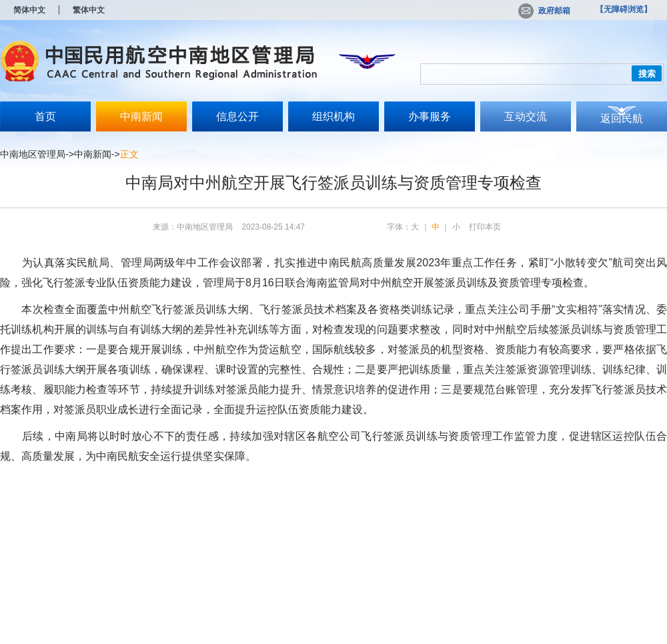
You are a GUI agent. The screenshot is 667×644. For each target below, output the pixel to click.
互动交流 (526, 116)
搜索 (647, 74)
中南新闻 (141, 116)
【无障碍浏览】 (624, 9)
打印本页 (485, 227)
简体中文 (29, 10)
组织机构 (333, 116)
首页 (45, 116)
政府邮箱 (544, 11)
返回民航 (622, 118)
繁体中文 (89, 10)
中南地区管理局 (33, 154)
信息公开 (237, 116)
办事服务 (430, 116)
